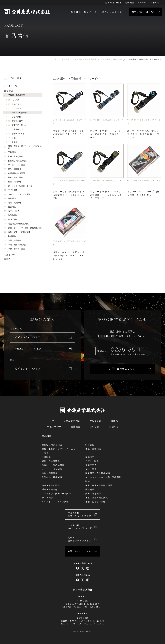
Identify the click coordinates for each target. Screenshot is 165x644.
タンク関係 (11, 219)
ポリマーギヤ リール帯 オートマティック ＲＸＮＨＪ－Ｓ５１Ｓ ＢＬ (69, 255)
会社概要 (130, 2)
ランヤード (13, 108)
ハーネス (12, 100)
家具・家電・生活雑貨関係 (17, 232)
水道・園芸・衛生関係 (15, 245)
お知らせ (142, 2)
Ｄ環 (11, 138)
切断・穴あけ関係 (14, 156)
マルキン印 (10, 255)
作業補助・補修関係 (14, 173)
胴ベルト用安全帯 (16, 113)
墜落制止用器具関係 (14, 95)
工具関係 (10, 152)
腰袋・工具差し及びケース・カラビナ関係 (23, 147)
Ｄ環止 (11, 142)
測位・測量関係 (13, 169)
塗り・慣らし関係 (14, 177)
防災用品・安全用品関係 (16, 224)
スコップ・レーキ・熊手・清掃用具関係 (23, 228)
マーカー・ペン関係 (14, 165)
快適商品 (10, 236)
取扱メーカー (92, 12)
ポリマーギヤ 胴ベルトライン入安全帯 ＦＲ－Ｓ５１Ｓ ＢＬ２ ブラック (106, 195)
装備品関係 (11, 215)
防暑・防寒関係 (13, 240)
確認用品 (10, 207)
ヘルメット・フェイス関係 (17, 194)
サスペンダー (14, 104)
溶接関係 (10, 198)
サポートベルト (15, 134)
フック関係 (13, 117)
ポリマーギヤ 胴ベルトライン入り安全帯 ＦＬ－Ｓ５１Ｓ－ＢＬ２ (68, 134)
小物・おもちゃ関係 (14, 249)
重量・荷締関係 (13, 182)
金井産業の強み (114, 2)
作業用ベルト (14, 129)
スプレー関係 (12, 211)
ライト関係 (11, 190)
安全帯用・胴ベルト (17, 125)
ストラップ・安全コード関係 (18, 186)
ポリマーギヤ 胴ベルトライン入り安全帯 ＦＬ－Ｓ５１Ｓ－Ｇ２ (106, 134)
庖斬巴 (7, 259)
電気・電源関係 (13, 203)
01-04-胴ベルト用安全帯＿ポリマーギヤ (69, 122)
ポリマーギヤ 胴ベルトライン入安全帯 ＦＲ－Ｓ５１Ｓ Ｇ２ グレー (70, 195)
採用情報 (154, 2)
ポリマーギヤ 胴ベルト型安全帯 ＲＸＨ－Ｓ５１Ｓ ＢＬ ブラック (143, 134)
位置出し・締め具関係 (15, 161)
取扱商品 (76, 12)
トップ (51, 421)
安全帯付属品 (14, 121)
